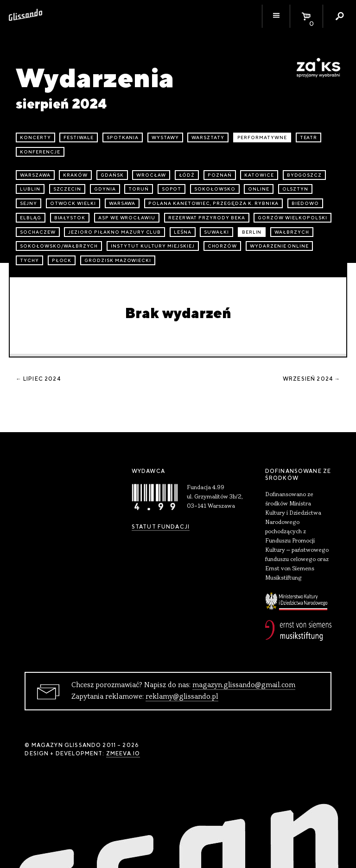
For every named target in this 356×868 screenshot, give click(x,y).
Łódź (187, 175)
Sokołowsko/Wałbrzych (59, 246)
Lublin (30, 189)
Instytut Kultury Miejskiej (153, 246)
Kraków (75, 175)
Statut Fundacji (161, 527)
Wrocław (151, 175)
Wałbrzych (292, 232)
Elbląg (31, 218)
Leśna (183, 232)
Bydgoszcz (305, 175)
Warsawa (122, 203)
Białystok (70, 218)
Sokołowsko (215, 189)
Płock (62, 260)
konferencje (40, 152)
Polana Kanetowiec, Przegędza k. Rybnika (213, 203)
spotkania (123, 137)
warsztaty (208, 137)
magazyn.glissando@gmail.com (244, 685)
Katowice (259, 175)
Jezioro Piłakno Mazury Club (114, 232)
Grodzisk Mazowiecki (118, 260)
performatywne (262, 137)
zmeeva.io (123, 753)
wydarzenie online (279, 246)
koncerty (35, 137)
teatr (309, 137)
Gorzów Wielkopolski (292, 218)
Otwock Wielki (73, 203)
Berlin (252, 232)
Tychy (29, 260)
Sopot (172, 189)
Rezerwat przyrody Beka (207, 218)
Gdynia (105, 189)
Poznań (220, 175)
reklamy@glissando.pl (182, 697)
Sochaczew (38, 232)
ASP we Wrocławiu (127, 218)
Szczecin (67, 189)
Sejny (29, 203)
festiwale (79, 137)
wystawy (165, 137)
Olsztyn (296, 189)
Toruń (139, 189)
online (259, 189)
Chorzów (222, 246)
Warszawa (35, 175)
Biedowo (305, 203)
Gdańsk (112, 175)
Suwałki (216, 232)
